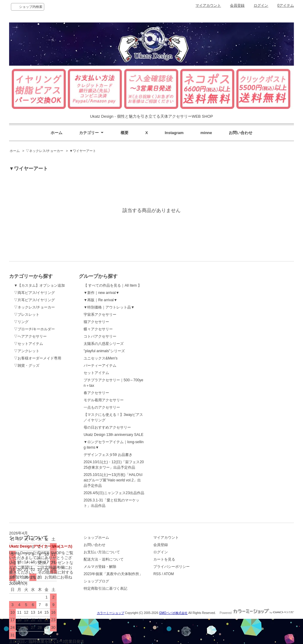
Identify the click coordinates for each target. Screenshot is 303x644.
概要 (125, 133)
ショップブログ (96, 581)
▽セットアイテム (28, 344)
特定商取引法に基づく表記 (105, 588)
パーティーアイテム (100, 366)
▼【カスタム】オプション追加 (39, 285)
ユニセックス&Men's (101, 358)
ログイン (261, 5)
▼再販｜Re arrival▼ (100, 300)
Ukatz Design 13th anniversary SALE (113, 435)
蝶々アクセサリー (98, 329)
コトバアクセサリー (100, 336)
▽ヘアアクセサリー (30, 336)
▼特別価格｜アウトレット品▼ (109, 307)
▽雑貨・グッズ (27, 366)
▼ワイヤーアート (83, 151)
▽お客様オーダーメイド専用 (38, 358)
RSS (157, 574)
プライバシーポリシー (171, 567)
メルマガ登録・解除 (100, 567)
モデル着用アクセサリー (104, 400)
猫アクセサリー (96, 322)
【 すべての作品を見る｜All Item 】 (113, 285)
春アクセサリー (96, 393)
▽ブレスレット (27, 315)
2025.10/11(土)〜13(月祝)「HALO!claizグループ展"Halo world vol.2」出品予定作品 (113, 480)
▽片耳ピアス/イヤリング (34, 300)
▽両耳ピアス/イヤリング (34, 293)
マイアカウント (208, 5)
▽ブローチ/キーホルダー (34, 329)
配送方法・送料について (104, 559)
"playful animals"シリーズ (104, 351)
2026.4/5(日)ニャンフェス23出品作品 (114, 493)
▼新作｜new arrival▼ (102, 293)
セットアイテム (96, 373)
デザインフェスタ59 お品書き (108, 455)
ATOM (169, 574)
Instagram (174, 133)
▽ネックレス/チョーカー (45, 151)
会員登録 (237, 5)
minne (206, 133)
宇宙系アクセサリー (100, 315)
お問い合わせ (241, 133)
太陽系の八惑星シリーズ (104, 344)
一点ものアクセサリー (102, 407)
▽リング (21, 322)
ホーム (57, 133)
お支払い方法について (102, 552)
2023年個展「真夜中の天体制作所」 (113, 574)
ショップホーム (96, 538)
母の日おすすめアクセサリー (107, 427)
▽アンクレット (27, 351)
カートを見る (164, 559)
